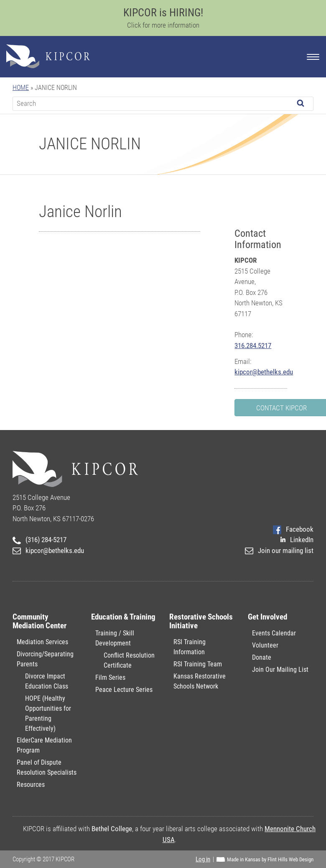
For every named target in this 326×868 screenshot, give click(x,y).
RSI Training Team (198, 664)
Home (21, 88)
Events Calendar (274, 633)
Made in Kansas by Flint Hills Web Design (270, 859)
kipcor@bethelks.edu (264, 372)
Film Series (110, 677)
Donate (262, 657)
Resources (31, 785)
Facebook (293, 529)
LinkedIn (297, 540)
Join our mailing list (279, 551)
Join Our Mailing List (280, 670)
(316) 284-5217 (39, 540)
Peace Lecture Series (124, 690)
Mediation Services (42, 642)
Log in (203, 859)
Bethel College (112, 829)
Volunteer (265, 645)
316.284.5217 (253, 346)
